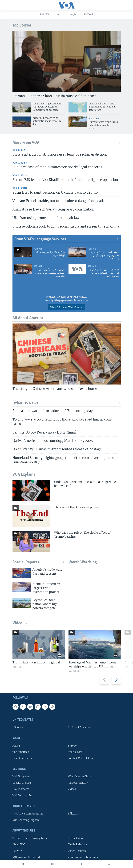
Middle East (75, 752)
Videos (72, 789)
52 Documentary (78, 783)
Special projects (22, 783)
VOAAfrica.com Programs (28, 814)
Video (20, 623)
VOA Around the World (26, 857)
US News (44, 15)
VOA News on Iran (23, 795)
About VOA (19, 844)
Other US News (67, 403)
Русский (88, 15)
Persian (38, 249)
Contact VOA (75, 838)
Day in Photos (21, 789)
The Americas (21, 752)
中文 (59, 15)
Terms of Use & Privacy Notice (31, 838)
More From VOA (67, 143)
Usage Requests (77, 851)
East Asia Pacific (22, 758)
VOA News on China (80, 776)
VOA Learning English (26, 820)
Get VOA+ (18, 851)
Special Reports (39, 562)
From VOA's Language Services (67, 239)
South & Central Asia (80, 758)
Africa (16, 746)
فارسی (73, 15)
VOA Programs (21, 776)
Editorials (74, 814)
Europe (72, 746)
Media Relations (78, 844)
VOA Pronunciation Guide (83, 857)
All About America (79, 727)
